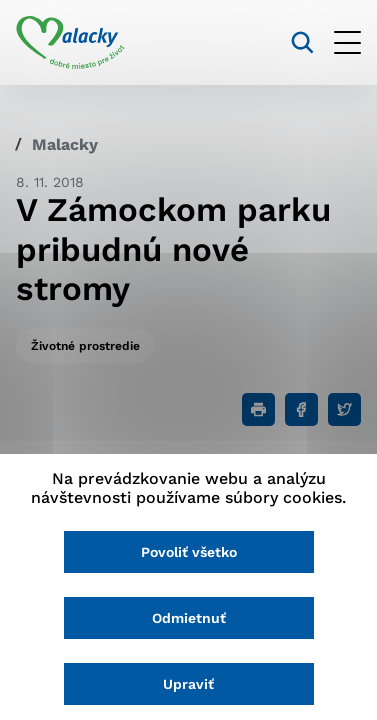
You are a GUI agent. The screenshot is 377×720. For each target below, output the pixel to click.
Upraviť (188, 684)
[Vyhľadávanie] (302, 42)
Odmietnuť (189, 618)
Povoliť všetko (189, 552)
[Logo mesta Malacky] (70, 43)
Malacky (65, 144)
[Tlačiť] (258, 409)
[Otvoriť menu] (347, 42)
